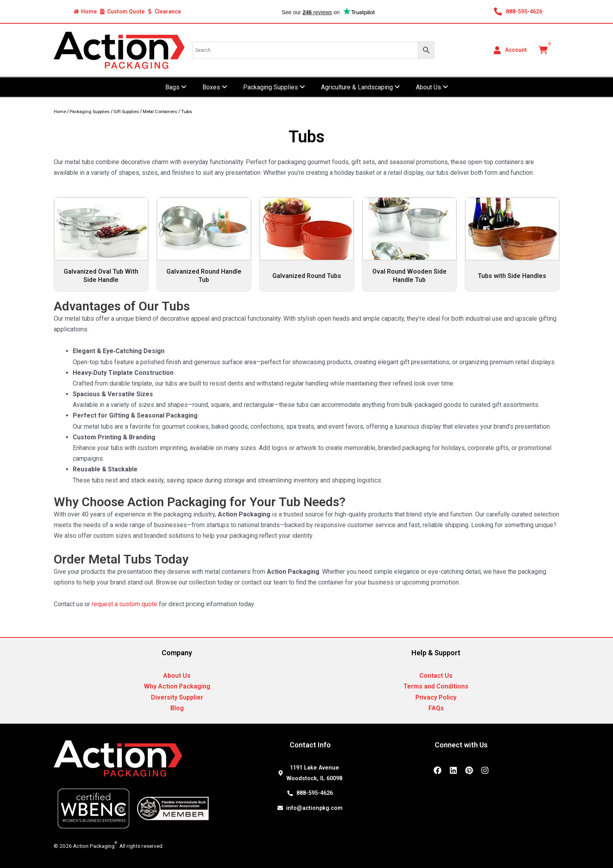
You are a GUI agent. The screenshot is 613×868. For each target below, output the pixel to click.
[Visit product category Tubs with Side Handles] (512, 244)
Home (60, 112)
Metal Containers (160, 112)
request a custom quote (124, 604)
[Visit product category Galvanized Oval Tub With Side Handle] (101, 244)
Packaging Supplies (90, 112)
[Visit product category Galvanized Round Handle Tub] (204, 244)
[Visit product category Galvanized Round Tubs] (307, 244)
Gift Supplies (126, 112)
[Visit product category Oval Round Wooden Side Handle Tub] (409, 244)
